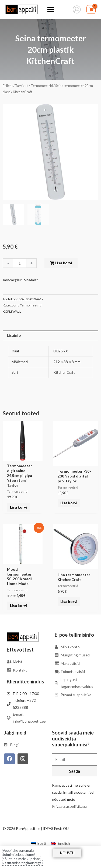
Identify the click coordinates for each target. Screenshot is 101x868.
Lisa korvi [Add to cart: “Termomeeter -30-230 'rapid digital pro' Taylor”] (69, 503)
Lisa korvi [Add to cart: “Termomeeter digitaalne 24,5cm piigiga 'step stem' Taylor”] (18, 507)
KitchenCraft (64, 372)
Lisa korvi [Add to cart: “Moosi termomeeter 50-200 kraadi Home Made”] (18, 605)
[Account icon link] (77, 9)
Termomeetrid (42, 86)
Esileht (8, 86)
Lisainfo (14, 335)
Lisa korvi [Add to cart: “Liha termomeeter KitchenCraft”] (69, 601)
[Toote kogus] (20, 263)
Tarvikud (22, 86)
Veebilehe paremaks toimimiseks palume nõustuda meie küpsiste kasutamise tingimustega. (22, 857)
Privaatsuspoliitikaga (69, 806)
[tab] (50, 335)
